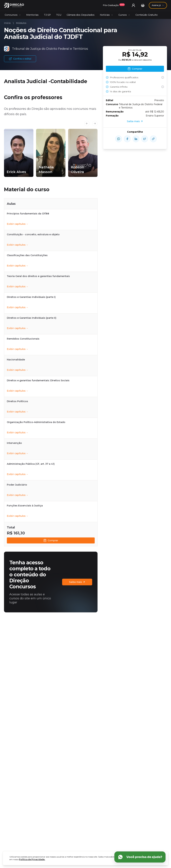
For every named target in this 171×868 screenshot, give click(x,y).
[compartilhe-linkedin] (136, 139)
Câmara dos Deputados (81, 15)
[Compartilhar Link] (153, 139)
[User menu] (133, 5)
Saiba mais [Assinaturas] (77, 582)
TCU (59, 15)
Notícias (106, 15)
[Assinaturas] (114, 5)
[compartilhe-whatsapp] (119, 139)
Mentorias (32, 15)
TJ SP (47, 15)
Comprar (51, 540)
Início (7, 23)
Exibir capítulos (18, 224)
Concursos (13, 15)
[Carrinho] (143, 5)
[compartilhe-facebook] (127, 139)
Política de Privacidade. (32, 859)
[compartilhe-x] (145, 139)
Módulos (21, 23)
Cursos (124, 15)
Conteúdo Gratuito (147, 15)
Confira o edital (20, 59)
